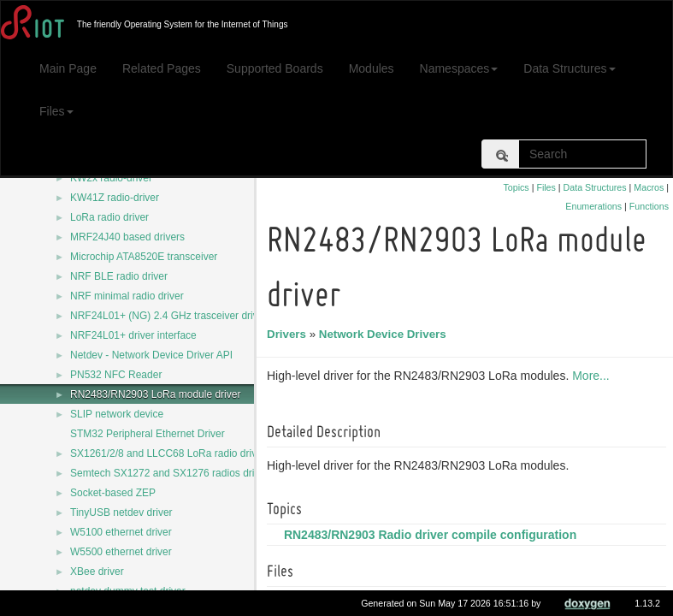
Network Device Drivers (385, 334)
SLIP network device (117, 414)
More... (593, 376)
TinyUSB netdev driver (121, 512)
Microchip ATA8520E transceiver (144, 257)
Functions (649, 206)
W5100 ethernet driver (121, 532)
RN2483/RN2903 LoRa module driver (155, 394)
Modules (372, 68)
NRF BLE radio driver (119, 276)
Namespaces (459, 68)
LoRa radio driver (109, 217)
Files (56, 111)
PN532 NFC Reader (116, 375)
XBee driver (97, 572)
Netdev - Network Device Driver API (151, 355)
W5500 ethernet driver (121, 552)
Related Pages (162, 68)
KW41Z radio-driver (115, 198)
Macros (649, 187)
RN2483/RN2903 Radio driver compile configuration (433, 535)
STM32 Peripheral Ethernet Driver (148, 434)
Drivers (289, 334)
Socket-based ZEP (113, 493)
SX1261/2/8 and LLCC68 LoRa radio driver (168, 453)
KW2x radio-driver (111, 178)
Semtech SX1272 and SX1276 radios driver (169, 473)
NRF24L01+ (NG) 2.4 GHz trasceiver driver (168, 316)
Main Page (68, 68)
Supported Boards (275, 68)
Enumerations (593, 206)
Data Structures (569, 68)
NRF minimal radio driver (127, 296)
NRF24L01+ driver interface (133, 335)
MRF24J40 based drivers (127, 237)
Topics (516, 187)
